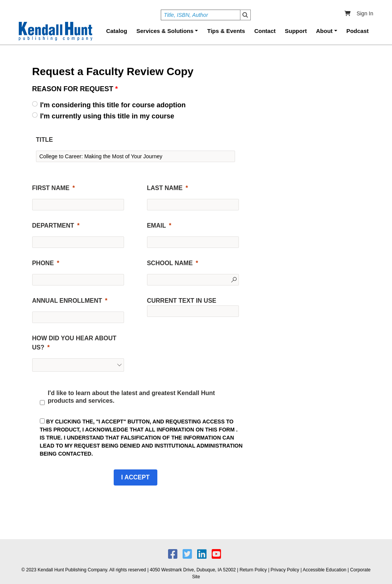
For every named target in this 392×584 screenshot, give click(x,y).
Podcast (358, 31)
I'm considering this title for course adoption (113, 105)
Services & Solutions (165, 31)
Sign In (365, 13)
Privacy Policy (285, 570)
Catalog (117, 31)
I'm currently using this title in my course (107, 116)
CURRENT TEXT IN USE (182, 301)
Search (245, 15)
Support (296, 31)
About (324, 31)
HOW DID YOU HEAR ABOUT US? (74, 343)
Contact (265, 31)
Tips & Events (226, 31)
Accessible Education (325, 570)
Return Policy (253, 570)
